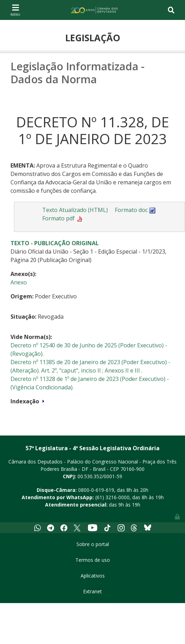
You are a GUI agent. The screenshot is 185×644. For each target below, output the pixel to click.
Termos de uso (93, 560)
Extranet (92, 591)
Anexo (19, 282)
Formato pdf (63, 218)
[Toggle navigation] (15, 10)
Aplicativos (93, 576)
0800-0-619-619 (96, 490)
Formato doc (135, 210)
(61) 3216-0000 (112, 497)
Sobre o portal (93, 544)
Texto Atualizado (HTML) (75, 210)
